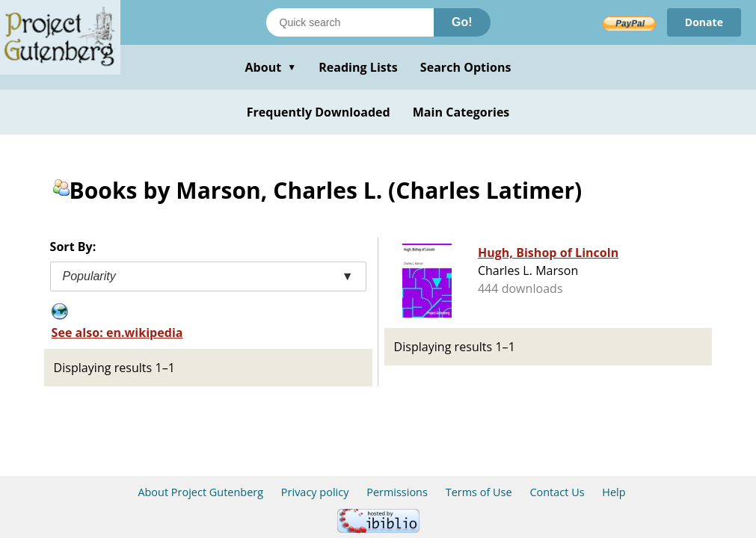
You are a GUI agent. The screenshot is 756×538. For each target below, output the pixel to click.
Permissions (397, 492)
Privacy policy (315, 492)
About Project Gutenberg (200, 492)
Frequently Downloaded (319, 112)
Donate (704, 22)
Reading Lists (358, 67)
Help (614, 492)
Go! (462, 22)
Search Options (466, 67)
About (270, 67)
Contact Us (557, 492)
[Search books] (350, 22)
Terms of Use (479, 492)
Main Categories (461, 112)
